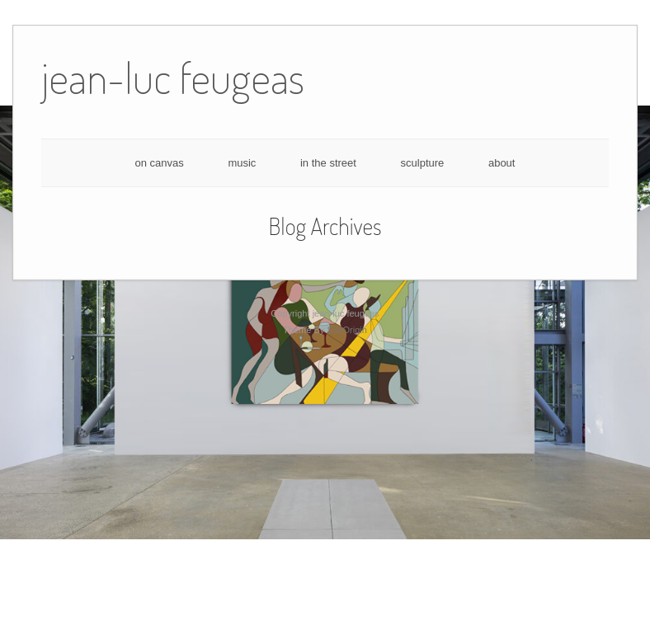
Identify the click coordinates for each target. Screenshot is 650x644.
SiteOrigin (347, 330)
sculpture (423, 163)
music (242, 163)
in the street (328, 163)
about (502, 163)
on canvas (160, 163)
